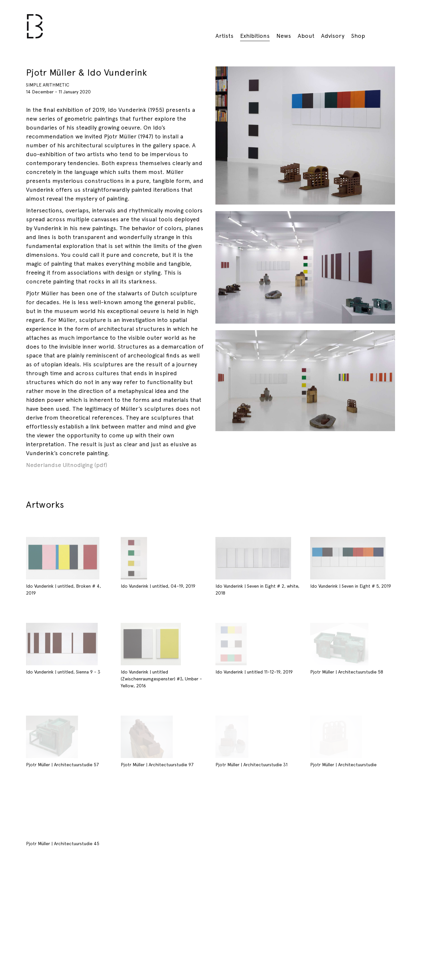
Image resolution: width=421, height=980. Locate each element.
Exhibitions (255, 36)
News (284, 36)
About (306, 36)
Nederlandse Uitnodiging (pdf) (67, 465)
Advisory (333, 36)
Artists (224, 36)
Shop (358, 36)
